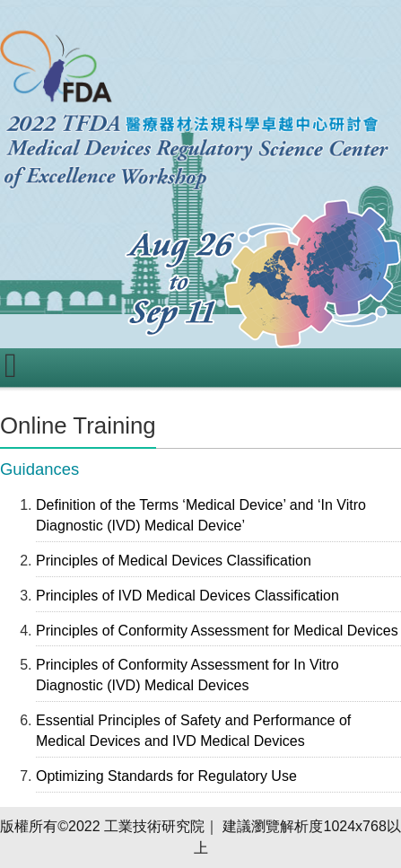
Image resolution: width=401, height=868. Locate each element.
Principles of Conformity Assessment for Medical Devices (217, 631)
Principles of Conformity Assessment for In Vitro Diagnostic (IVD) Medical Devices (187, 675)
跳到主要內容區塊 (57, 9)
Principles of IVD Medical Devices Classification (187, 596)
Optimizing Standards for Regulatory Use (166, 776)
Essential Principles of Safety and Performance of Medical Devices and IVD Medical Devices (193, 731)
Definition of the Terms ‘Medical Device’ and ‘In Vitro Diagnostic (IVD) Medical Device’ (201, 515)
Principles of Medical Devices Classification (174, 561)
